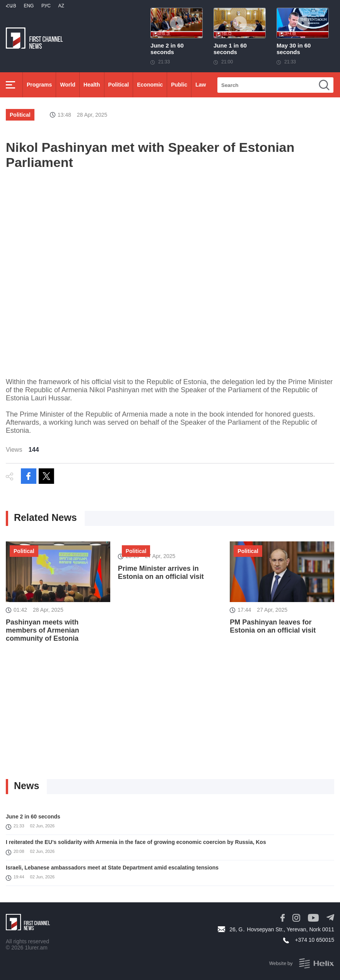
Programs (39, 85)
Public (179, 85)
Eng (29, 6)
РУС (46, 6)
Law (201, 85)
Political (119, 85)
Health (92, 85)
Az (61, 6)
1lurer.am (36, 948)
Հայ (11, 6)
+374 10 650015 (314, 940)
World (67, 85)
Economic (150, 85)
